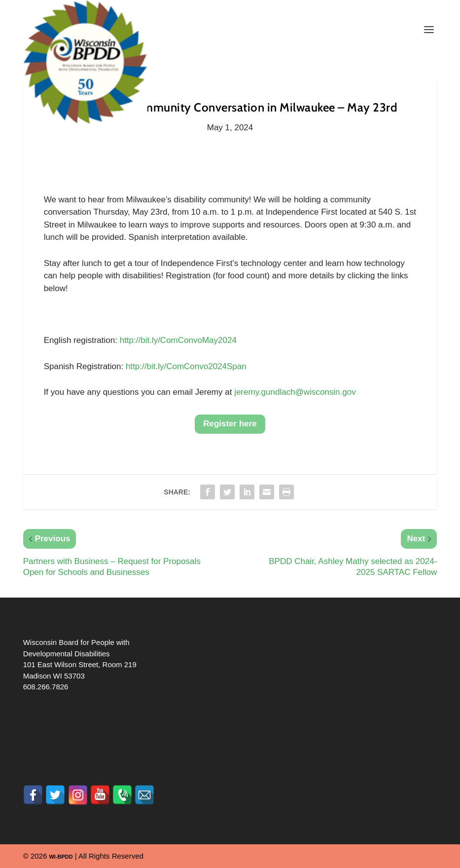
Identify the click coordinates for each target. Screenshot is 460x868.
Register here (230, 424)
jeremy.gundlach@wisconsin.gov (295, 392)
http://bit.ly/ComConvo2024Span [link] (186, 366)
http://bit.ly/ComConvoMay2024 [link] (178, 340)
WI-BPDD (61, 857)
